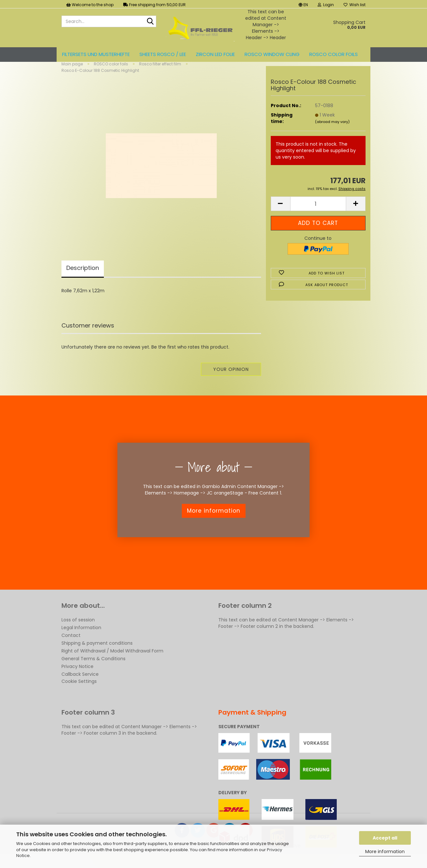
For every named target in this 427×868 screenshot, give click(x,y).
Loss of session (78, 630)
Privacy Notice (77, 677)
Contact (71, 646)
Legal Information (81, 638)
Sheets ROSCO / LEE (163, 54)
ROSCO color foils (334, 54)
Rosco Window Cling (272, 54)
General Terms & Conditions (93, 669)
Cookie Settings (79, 692)
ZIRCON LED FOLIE (215, 54)
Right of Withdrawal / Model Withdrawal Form (112, 662)
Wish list (355, 5)
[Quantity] (318, 214)
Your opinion (231, 380)
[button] (303, 4)
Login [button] (326, 5)
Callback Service (80, 685)
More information (385, 851)
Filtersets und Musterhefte (96, 54)
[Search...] (150, 22)
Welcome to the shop (90, 5)
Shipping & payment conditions (97, 654)
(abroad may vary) (332, 132)
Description (83, 278)
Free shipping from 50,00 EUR (154, 5)
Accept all (385, 838)
